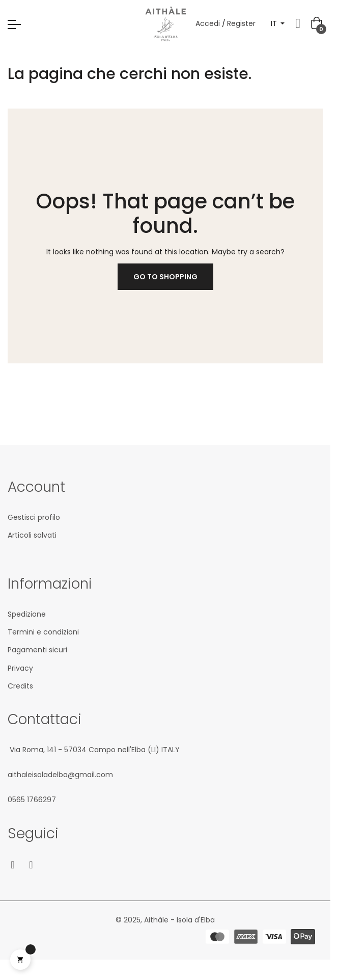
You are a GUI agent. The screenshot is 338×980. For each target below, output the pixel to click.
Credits (20, 686)
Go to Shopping (165, 277)
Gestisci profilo (34, 517)
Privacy (20, 668)
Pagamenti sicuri (37, 650)
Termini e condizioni (43, 632)
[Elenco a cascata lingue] (278, 24)
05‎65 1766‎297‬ (32, 800)
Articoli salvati (32, 535)
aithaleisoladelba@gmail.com (60, 775)
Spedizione (27, 614)
